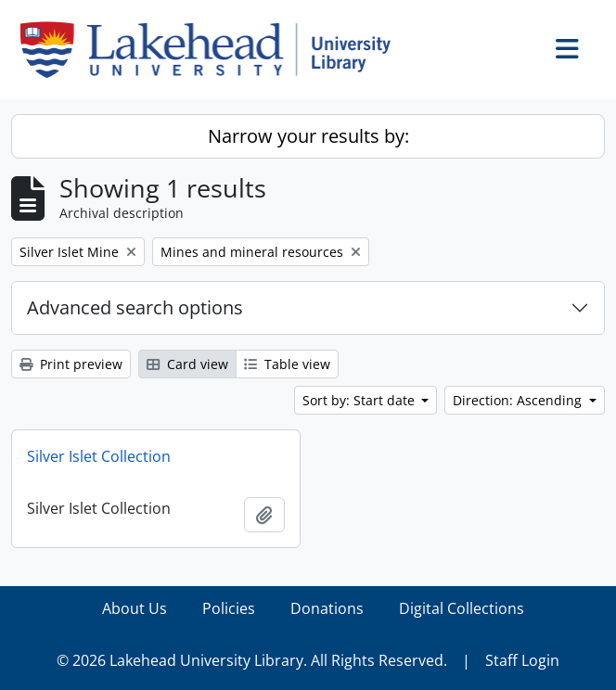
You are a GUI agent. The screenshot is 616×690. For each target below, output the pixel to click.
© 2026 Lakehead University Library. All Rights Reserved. (252, 660)
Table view (287, 364)
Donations (327, 608)
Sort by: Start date (360, 400)
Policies (229, 608)
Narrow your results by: (308, 136)
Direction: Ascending (519, 400)
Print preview (71, 364)
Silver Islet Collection (99, 456)
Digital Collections (462, 608)
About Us (135, 608)
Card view (187, 364)
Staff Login (522, 660)
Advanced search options (135, 307)
